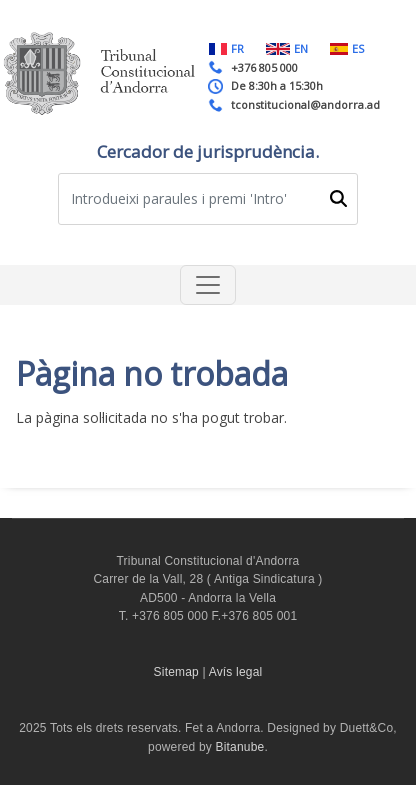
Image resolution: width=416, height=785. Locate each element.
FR (226, 48)
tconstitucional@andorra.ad (305, 104)
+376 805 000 (264, 67)
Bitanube (240, 747)
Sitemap (176, 672)
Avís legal (236, 672)
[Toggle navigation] (208, 285)
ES (347, 48)
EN (287, 48)
